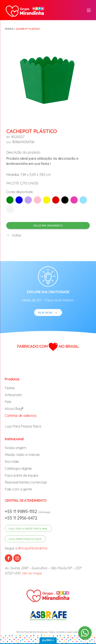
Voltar (14, 235)
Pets (8, 402)
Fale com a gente (18, 489)
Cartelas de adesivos (21, 416)
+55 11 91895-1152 (21, 511)
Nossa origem (16, 448)
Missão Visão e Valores (22, 455)
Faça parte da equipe (22, 475)
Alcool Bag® (14, 409)
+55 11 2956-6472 (21, 518)
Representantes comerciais (26, 482)
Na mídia (12, 462)
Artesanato (13, 395)
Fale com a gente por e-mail (28, 529)
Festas (9, 29)
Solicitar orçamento (48, 225)
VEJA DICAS (48, 313)
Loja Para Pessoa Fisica (23, 426)
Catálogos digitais (18, 468)
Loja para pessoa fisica (25, 539)
